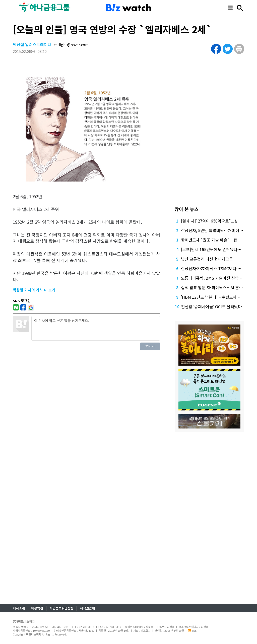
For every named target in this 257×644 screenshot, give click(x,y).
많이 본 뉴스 (187, 209)
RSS (192, 630)
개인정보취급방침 (61, 608)
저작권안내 (87, 608)
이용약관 (37, 608)
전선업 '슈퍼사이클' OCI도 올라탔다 (211, 306)
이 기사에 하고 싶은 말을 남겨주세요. (96, 328)
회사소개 (19, 608)
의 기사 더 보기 (34, 290)
